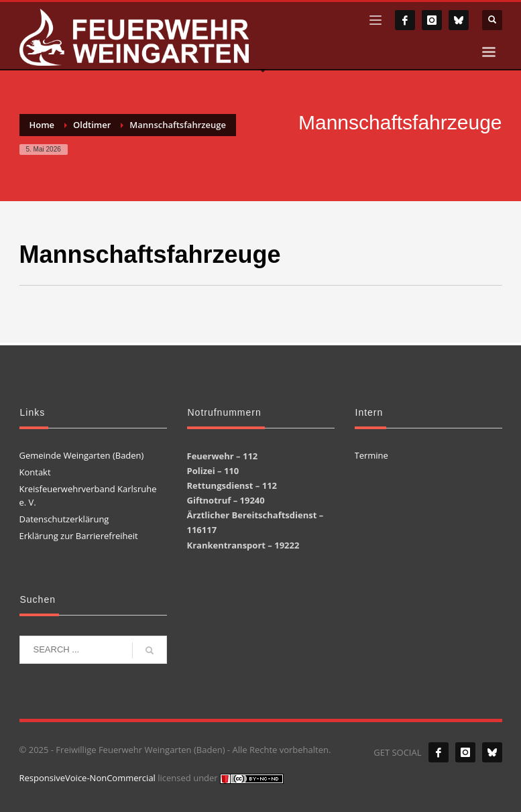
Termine (371, 455)
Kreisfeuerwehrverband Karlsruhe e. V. (88, 496)
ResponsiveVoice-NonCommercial (88, 778)
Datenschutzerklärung (64, 519)
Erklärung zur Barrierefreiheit (79, 536)
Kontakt (35, 472)
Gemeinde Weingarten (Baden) (82, 455)
